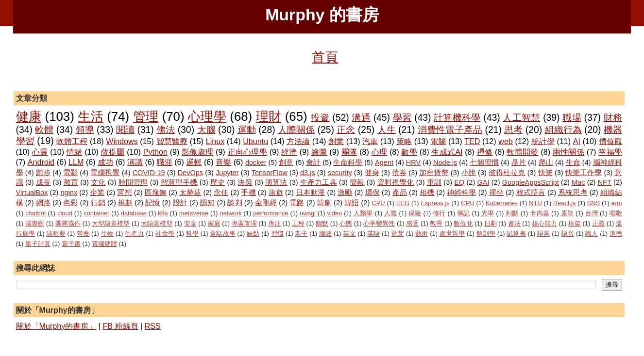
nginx (69, 193)
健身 (372, 173)
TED (472, 141)
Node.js (445, 162)
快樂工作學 (584, 173)
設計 (180, 203)
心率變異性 (379, 223)
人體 (391, 213)
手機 (248, 193)
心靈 (40, 152)
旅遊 (276, 193)
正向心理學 (247, 152)
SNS (594, 203)
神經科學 (461, 193)
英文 (349, 234)
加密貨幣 (434, 173)
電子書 (71, 244)
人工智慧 (521, 117)
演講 (135, 162)
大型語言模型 (111, 223)
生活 (91, 116)
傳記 (464, 213)
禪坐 (496, 193)
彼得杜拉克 (507, 173)
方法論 (298, 141)
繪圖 (319, 152)
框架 (575, 223)
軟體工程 (72, 141)
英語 (373, 234)
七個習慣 (484, 162)
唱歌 (616, 213)
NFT (605, 182)
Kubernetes (502, 203)
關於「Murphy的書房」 (56, 326)
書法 (514, 223)
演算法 (276, 182)
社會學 (165, 234)
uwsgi (308, 213)
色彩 (70, 203)
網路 (43, 203)
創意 (286, 162)
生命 (573, 162)
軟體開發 (522, 152)
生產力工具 (319, 182)
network (231, 213)
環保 (373, 193)
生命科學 (348, 162)
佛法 (166, 129)
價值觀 (610, 141)
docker (256, 162)
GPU (468, 203)
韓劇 (324, 203)
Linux (215, 141)
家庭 (214, 223)
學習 (402, 117)
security (340, 173)
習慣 (277, 234)
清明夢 (56, 234)
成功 (105, 162)
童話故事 (223, 234)
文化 (98, 182)
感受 (412, 223)
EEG (403, 203)
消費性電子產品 (450, 129)
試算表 (516, 234)
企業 (97, 193)
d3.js (308, 173)
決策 (245, 182)
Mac (578, 182)
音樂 (223, 162)
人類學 (363, 213)
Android (41, 162)
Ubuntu (255, 141)
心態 (346, 223)
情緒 (75, 152)
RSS (153, 326)
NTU (535, 203)
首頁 (325, 57)
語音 (568, 234)
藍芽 (398, 234)
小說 (469, 173)
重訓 (434, 182)
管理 (146, 116)
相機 (427, 193)
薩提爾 (113, 152)
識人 (592, 234)
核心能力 (544, 223)
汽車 (370, 141)
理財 (269, 116)
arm (616, 203)
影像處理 (197, 152)
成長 (43, 182)
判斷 (512, 213)
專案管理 (244, 223)
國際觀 (35, 223)
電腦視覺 (105, 173)
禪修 (485, 152)
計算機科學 (457, 117)
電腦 (438, 141)
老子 (301, 234)
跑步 (43, 173)
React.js (565, 203)
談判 (235, 203)
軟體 (44, 129)
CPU (378, 203)
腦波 (325, 234)
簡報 (357, 182)
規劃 (125, 203)
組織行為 (563, 129)
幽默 (322, 223)
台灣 (592, 213)
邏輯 (194, 162)
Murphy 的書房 (322, 15)
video (334, 213)
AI (577, 141)
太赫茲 (190, 193)
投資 (320, 117)
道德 (616, 234)
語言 (543, 234)
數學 (409, 152)
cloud (65, 213)
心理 (380, 152)
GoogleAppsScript (531, 182)
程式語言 (531, 193)
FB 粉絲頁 (120, 326)
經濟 (289, 152)
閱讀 (125, 129)
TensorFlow (270, 173)
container (96, 213)
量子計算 (38, 244)
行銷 (98, 203)
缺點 (253, 234)
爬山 (546, 162)
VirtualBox (32, 193)
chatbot (35, 213)
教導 (436, 223)
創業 (336, 141)
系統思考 (573, 193)
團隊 (349, 152)
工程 (298, 223)
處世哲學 (452, 234)
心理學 (207, 116)
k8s (163, 213)
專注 (274, 223)
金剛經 (266, 203)
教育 (71, 182)
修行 (439, 213)
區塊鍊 (156, 193)
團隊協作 (68, 223)
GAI (483, 182)
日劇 (491, 223)
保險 (415, 213)
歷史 (218, 182)
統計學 (543, 141)
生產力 (134, 234)
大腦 (206, 129)
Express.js (435, 203)
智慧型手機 (179, 182)
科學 (192, 234)
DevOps (190, 173)
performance (271, 213)
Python (155, 152)
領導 (85, 129)
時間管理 (133, 182)
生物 (107, 234)
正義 (598, 223)
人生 (387, 129)
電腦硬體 (104, 244)
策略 (404, 141)
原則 (568, 213)
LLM (76, 162)
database (134, 213)
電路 (297, 203)
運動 (247, 129)
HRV (413, 162)
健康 (29, 116)
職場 (572, 117)
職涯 (165, 162)
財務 (613, 117)
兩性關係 (568, 152)
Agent (384, 162)
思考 (513, 129)
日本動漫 (310, 193)
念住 (221, 193)
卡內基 (540, 213)
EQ (459, 182)
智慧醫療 (172, 141)
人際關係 (296, 129)
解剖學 (486, 234)
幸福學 (610, 152)
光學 (488, 213)
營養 (83, 234)
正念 (346, 129)
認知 (207, 203)
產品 (400, 193)
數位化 (463, 223)
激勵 (345, 193)
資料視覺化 (396, 182)
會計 (313, 162)
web (506, 141)
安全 (190, 223)
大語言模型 (157, 223)
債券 (399, 173)
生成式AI (447, 152)
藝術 (422, 234)
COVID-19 (149, 173)
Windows (122, 141)
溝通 (361, 117)
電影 (70, 173)
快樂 (545, 173)
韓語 (352, 203)
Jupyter (227, 173)
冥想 (124, 193)
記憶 (153, 203)
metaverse (194, 213)
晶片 (519, 162)
